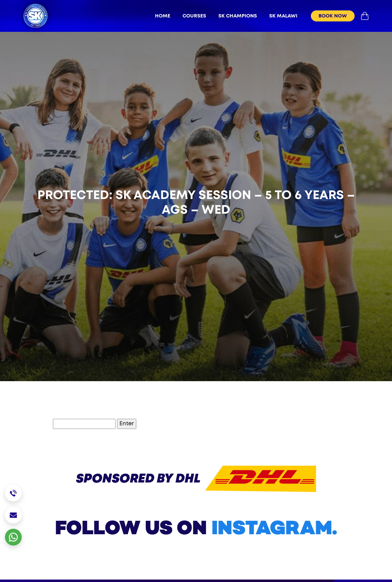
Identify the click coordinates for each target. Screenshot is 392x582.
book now (333, 16)
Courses (194, 16)
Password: (69, 424)
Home (163, 16)
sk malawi (283, 16)
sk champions (238, 16)
